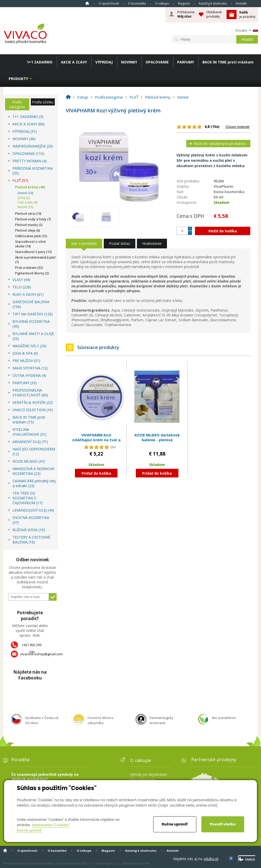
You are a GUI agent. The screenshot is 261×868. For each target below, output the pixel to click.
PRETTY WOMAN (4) (30, 161)
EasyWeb (47, 863)
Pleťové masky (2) (29, 225)
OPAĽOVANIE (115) (28, 153)
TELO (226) (22, 287)
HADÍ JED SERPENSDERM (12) (34, 451)
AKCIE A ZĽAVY (74, 62)
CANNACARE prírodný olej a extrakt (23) (34, 483)
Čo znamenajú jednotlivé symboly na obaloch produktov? (45, 777)
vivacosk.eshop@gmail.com (41, 654)
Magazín (184, 3)
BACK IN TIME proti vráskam (228, 62)
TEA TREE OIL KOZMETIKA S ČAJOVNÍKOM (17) (28, 498)
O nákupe (162, 3)
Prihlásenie (186, 14)
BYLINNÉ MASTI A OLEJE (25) (33, 336)
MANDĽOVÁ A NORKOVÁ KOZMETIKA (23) (33, 471)
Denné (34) (25, 193)
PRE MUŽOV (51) (26, 361)
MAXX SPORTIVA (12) (30, 368)
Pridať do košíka (96, 473)
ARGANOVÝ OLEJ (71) (30, 442)
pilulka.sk (211, 859)
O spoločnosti (109, 3)
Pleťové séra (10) (28, 213)
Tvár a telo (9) (27, 202)
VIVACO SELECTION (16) (33, 410)
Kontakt (241, 3)
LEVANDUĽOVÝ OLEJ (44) (33, 510)
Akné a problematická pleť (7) (35, 260)
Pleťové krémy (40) (30, 187)
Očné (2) (24, 198)
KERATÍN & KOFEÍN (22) (33, 402)
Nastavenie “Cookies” (51, 825)
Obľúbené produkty (214, 14)
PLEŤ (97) (20, 181)
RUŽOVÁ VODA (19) (29, 530)
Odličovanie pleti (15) (31, 236)
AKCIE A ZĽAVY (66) (29, 124)
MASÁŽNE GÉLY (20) (29, 346)
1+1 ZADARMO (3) (28, 117)
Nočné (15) (25, 207)
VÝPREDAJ (104, 62)
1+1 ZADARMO (40, 62)
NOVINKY (129, 62)
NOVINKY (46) (24, 139)
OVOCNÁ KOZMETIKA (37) (31, 520)
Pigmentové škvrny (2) (32, 273)
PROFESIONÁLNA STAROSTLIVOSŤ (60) (30, 393)
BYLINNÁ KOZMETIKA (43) (31, 324)
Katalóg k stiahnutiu (213, 3)
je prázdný (247, 14)
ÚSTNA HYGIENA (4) (29, 375)
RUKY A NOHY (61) (28, 294)
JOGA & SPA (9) (25, 353)
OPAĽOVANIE (157, 62)
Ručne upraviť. (30, 830)
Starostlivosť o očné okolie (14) (30, 244)
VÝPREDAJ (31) (25, 131)
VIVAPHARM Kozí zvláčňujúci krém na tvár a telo (96, 440)
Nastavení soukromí (136, 863)
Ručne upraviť (175, 824)
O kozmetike (137, 3)
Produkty (18, 79)
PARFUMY (186, 62)
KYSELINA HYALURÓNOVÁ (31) (29, 432)
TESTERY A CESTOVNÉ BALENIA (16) (31, 540)
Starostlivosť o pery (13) (33, 252)
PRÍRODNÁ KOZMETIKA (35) (33, 171)
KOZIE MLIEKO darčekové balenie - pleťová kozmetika (157, 440)
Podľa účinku (43, 102)
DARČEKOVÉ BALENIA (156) (31, 304)
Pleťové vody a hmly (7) (33, 219)
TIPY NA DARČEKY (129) (33, 314)
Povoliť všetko (223, 824)
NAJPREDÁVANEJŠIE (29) (33, 146)
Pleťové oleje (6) (27, 230)
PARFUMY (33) (25, 383)
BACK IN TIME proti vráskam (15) (29, 420)
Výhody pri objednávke (149, 774)
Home (87, 3)
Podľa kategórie (17, 104)
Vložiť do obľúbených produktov (220, 144)
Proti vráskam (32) (29, 268)
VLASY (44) (21, 280)
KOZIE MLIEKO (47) (29, 461)
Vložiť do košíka (223, 231)
